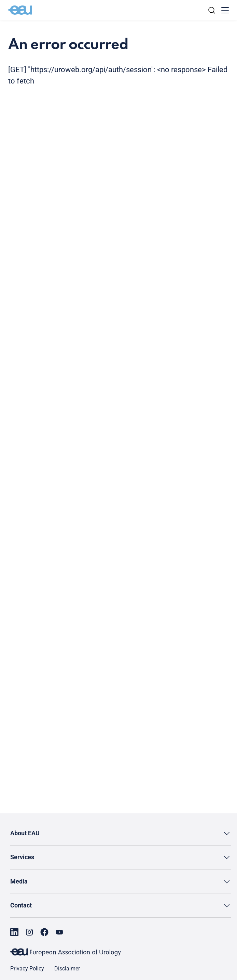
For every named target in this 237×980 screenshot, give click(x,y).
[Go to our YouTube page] (59, 932)
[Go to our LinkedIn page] (14, 932)
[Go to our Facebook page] (44, 932)
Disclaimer (67, 969)
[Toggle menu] (225, 10)
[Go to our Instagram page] (29, 932)
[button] (121, 833)
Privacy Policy (27, 969)
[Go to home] (20, 10)
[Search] (212, 10)
